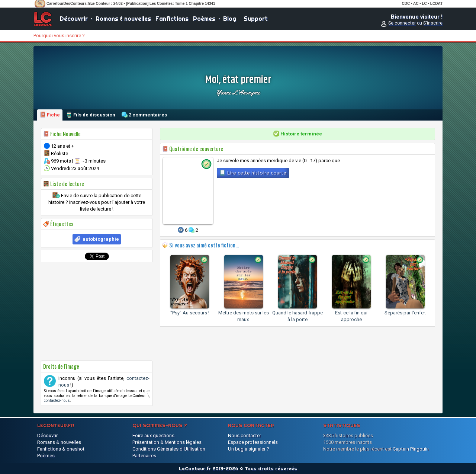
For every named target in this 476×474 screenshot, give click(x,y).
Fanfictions (172, 19)
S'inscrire (433, 23)
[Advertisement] (97, 311)
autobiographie (101, 239)
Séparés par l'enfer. (405, 313)
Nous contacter (245, 435)
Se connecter (402, 23)
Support (256, 19)
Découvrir (74, 19)
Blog (230, 19)
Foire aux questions (153, 435)
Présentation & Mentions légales (167, 442)
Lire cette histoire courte (253, 173)
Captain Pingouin (411, 449)
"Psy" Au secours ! (190, 313)
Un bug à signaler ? (249, 449)
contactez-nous (57, 401)
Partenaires (144, 456)
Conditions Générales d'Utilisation (169, 449)
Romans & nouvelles (123, 19)
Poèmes (204, 19)
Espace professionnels (253, 442)
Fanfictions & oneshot (61, 449)
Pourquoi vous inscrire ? (59, 36)
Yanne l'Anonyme (238, 92)
